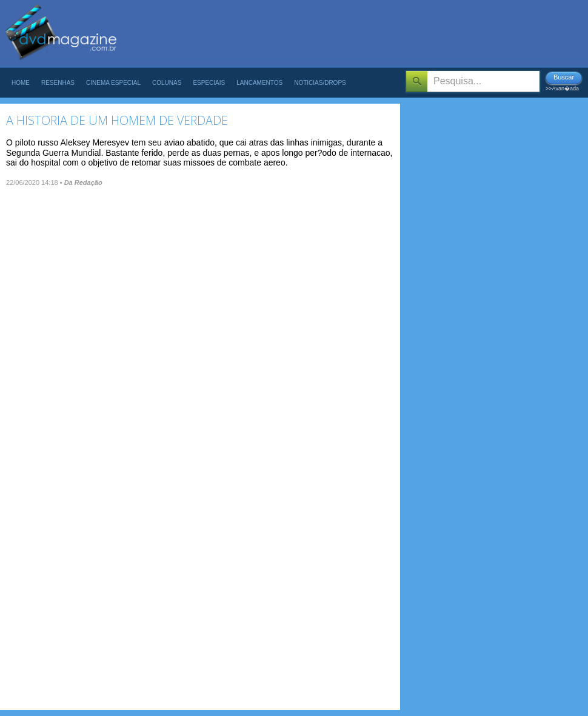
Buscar (564, 77)
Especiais (209, 83)
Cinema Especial (113, 83)
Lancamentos (259, 83)
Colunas (167, 83)
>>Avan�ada (562, 89)
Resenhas (58, 83)
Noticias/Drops (320, 83)
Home (21, 83)
